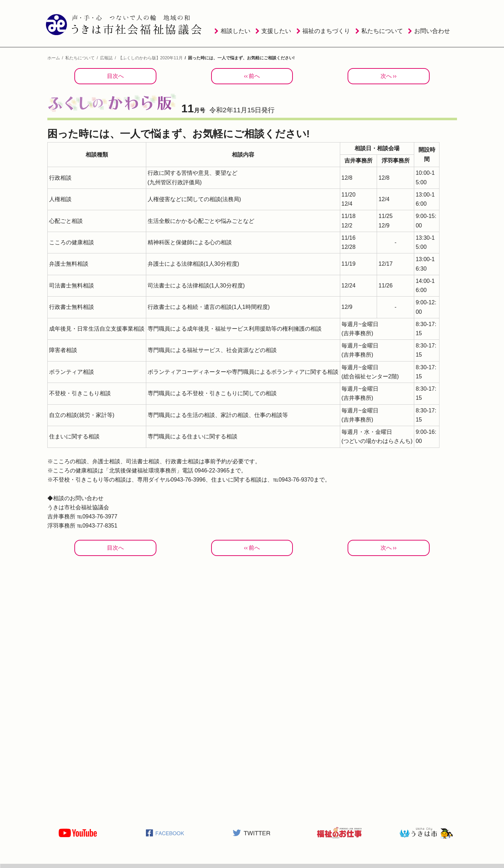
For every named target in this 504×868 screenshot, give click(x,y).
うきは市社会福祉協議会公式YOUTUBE (78, 833)
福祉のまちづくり (326, 31)
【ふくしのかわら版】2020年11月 (150, 58)
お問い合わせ (432, 31)
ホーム (54, 58)
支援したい (276, 31)
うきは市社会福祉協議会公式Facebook (165, 833)
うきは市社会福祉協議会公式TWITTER (252, 833)
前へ (254, 76)
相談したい (236, 31)
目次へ (115, 76)
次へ (386, 76)
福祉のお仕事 (339, 833)
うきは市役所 (426, 833)
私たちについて (382, 31)
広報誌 (106, 58)
